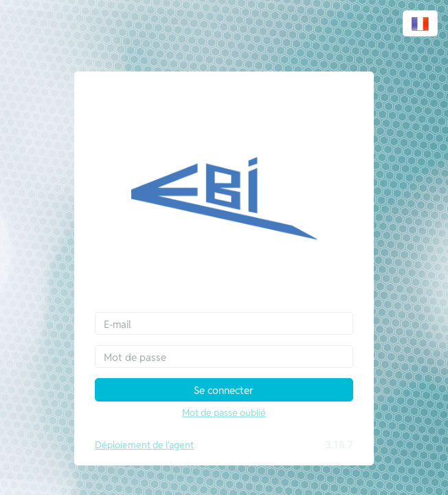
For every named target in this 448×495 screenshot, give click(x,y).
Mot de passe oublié (224, 412)
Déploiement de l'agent (144, 445)
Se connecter (224, 390)
